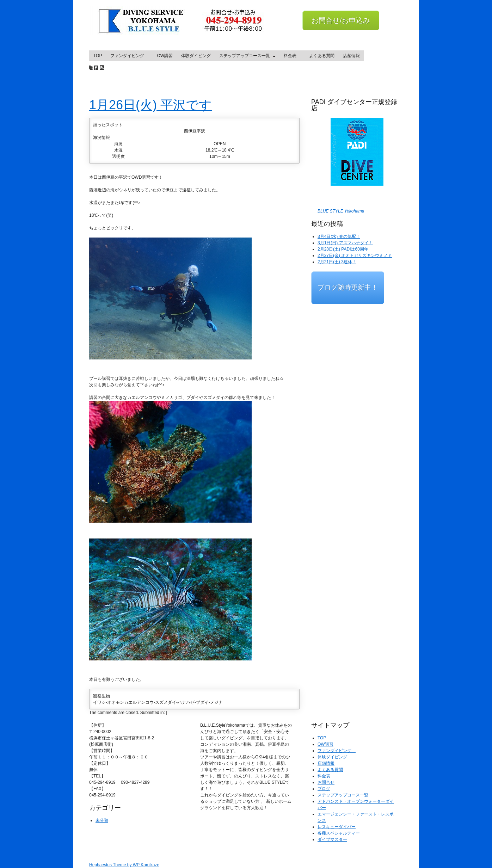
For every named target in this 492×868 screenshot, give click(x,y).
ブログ (324, 789)
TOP (98, 56)
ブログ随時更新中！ (348, 287)
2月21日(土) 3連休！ (337, 262)
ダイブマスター (332, 839)
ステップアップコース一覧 (246, 57)
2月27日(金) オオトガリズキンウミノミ (355, 256)
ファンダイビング (129, 56)
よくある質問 (322, 56)
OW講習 (165, 56)
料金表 (292, 56)
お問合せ (326, 782)
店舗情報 (351, 56)
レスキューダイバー (337, 827)
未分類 (102, 820)
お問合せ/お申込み (341, 20)
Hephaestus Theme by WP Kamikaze (124, 865)
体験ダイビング (196, 56)
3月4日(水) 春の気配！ (339, 236)
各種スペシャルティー (339, 833)
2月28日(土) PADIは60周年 (343, 249)
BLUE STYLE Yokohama (341, 211)
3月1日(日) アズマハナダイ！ (345, 243)
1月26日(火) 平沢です (150, 105)
